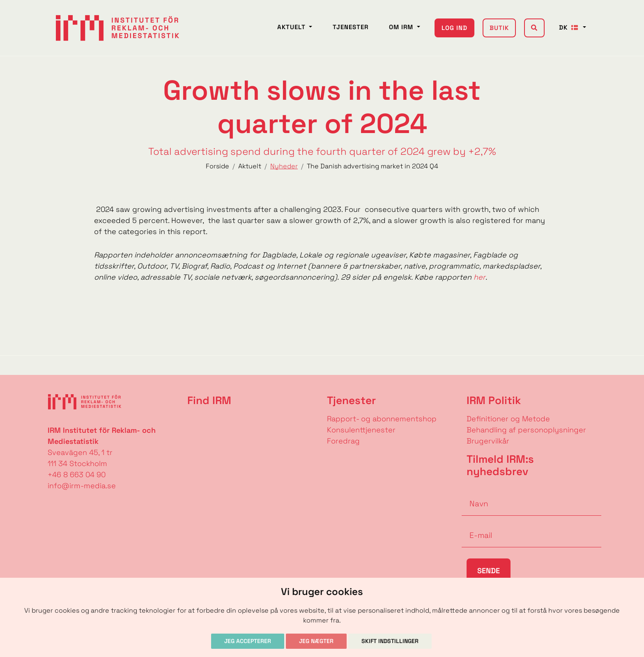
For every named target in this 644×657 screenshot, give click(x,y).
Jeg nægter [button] (316, 641)
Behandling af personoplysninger (527, 430)
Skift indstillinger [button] (390, 641)
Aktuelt (292, 27)
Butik (499, 28)
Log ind (454, 28)
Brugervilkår (488, 441)
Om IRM (402, 27)
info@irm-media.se (82, 486)
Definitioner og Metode (508, 419)
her (480, 277)
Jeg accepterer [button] (248, 641)
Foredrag (343, 441)
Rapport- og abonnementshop (382, 419)
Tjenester (351, 27)
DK (570, 27)
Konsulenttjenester (361, 430)
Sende (489, 571)
